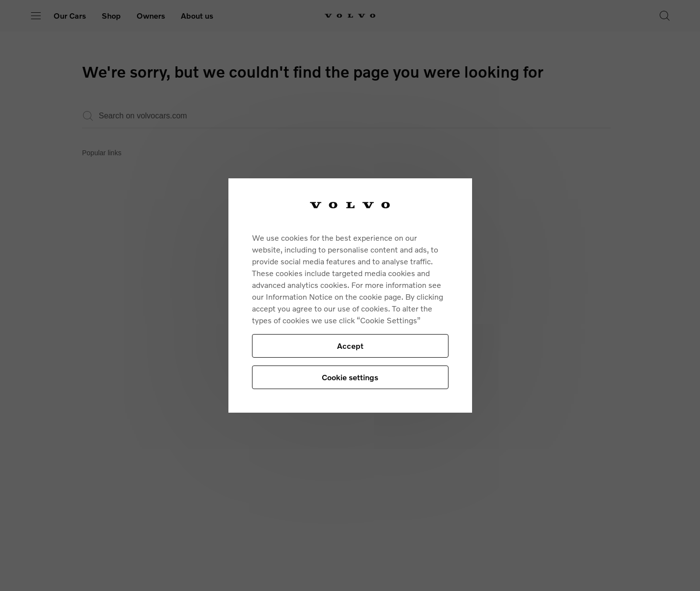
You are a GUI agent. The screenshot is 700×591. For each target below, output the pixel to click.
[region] (350, 295)
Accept (350, 346)
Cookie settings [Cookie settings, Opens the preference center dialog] (350, 377)
